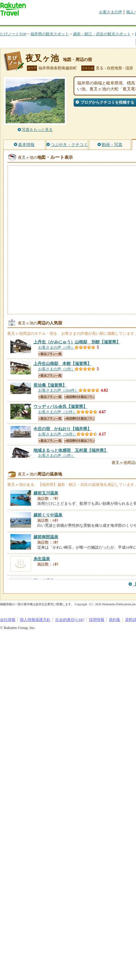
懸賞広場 (69, 22)
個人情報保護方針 (35, 620)
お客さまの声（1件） (56, 347)
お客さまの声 (111, 12)
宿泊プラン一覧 (50, 354)
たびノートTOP (13, 34)
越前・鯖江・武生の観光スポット (102, 34)
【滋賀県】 (77, 342)
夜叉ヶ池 (42, 58)
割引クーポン (93, 22)
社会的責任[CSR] (70, 620)
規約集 (115, 620)
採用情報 (97, 620)
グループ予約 (118, 22)
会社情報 (8, 620)
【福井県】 (62, 429)
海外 (45, 22)
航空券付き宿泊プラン (79, 397)
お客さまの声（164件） (58, 390)
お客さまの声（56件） (57, 434)
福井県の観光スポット (50, 34)
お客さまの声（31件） (57, 412)
